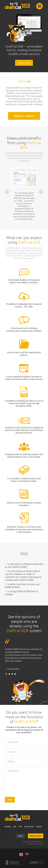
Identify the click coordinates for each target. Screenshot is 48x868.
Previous (7, 192)
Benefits (8, 827)
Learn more (24, 63)
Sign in (20, 836)
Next (41, 192)
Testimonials (29, 827)
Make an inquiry (24, 116)
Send (10, 800)
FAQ (20, 827)
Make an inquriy (36, 836)
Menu (39, 6)
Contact (39, 827)
